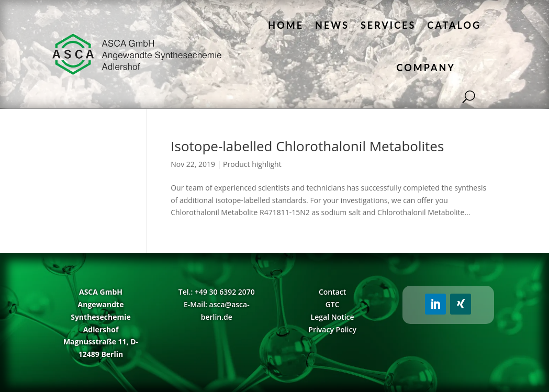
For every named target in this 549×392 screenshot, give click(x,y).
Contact (332, 292)
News (332, 25)
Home (286, 25)
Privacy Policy (332, 329)
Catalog (454, 25)
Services (388, 25)
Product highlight (252, 164)
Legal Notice (333, 317)
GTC (333, 304)
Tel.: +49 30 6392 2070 (217, 292)
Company (426, 68)
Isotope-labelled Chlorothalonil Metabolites (307, 146)
